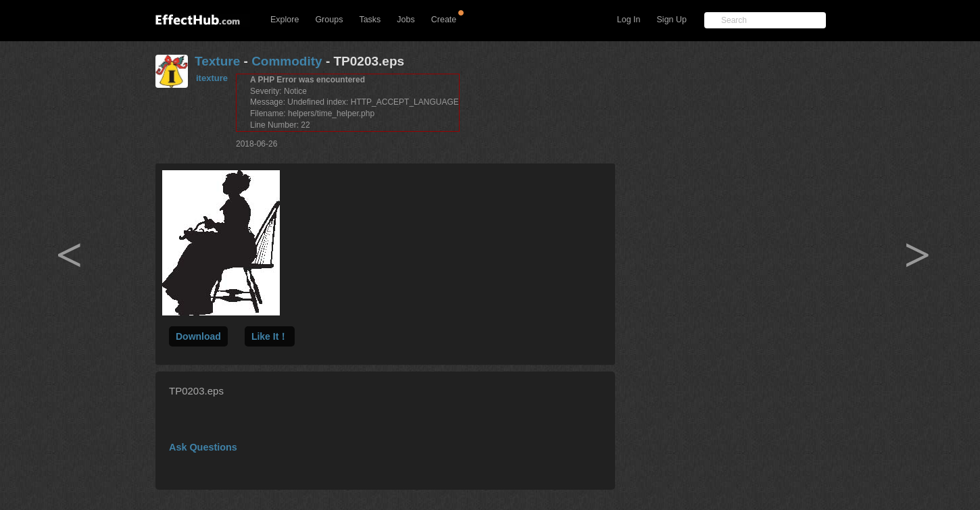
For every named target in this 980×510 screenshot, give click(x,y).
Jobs (406, 20)
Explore (285, 20)
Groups (329, 20)
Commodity (287, 61)
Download (198, 336)
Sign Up (672, 20)
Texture (217, 61)
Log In (629, 20)
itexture (212, 78)
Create (444, 20)
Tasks (370, 20)
